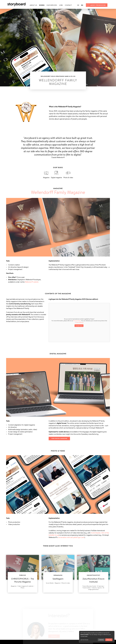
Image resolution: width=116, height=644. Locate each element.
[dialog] (97, 637)
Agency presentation (98, 5)
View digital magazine (59, 438)
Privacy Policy (77, 321)
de (78, 5)
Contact (68, 5)
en (82, 5)
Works (42, 5)
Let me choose (84, 640)
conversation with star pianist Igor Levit (71, 537)
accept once (79, 326)
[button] (8, 227)
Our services (52, 5)
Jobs (61, 5)
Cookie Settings (79, 322)
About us (33, 5)
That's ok (109, 640)
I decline (101, 640)
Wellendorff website (32, 282)
